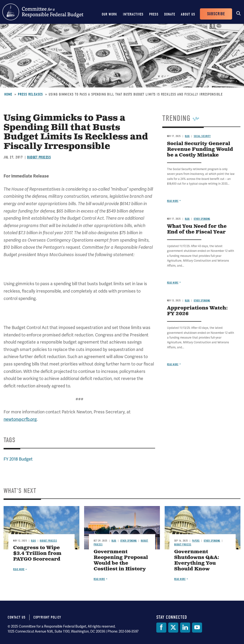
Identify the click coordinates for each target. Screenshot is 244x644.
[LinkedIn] (185, 628)
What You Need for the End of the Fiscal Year (197, 229)
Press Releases (30, 94)
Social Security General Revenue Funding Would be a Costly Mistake (200, 150)
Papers (196, 541)
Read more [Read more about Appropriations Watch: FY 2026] (173, 364)
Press (154, 14)
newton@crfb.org (20, 419)
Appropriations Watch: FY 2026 (197, 311)
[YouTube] (197, 628)
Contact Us (17, 617)
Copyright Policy (47, 617)
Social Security (202, 136)
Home (8, 94)
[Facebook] (161, 628)
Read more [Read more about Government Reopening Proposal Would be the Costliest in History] (99, 579)
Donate (170, 14)
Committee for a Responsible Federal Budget (43, 12)
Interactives (133, 14)
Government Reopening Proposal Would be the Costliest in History (121, 560)
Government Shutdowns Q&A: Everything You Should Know (197, 560)
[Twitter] (173, 628)
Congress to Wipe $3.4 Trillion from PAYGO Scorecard (37, 554)
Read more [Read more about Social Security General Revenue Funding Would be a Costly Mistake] (173, 201)
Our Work (109, 14)
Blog (187, 136)
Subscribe (216, 14)
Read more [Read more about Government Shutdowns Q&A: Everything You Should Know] (180, 579)
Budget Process (39, 157)
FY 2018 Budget (18, 459)
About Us (188, 14)
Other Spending (202, 219)
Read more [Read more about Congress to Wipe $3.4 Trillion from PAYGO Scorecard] (19, 569)
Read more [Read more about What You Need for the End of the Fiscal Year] (173, 283)
